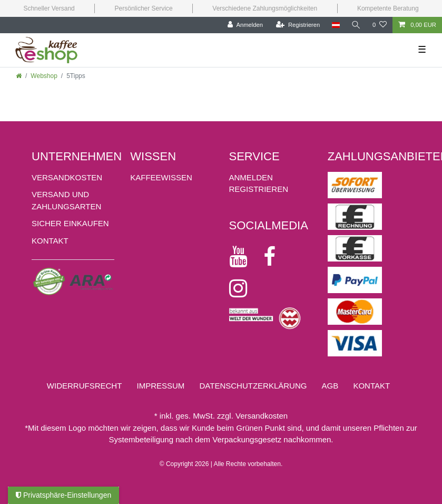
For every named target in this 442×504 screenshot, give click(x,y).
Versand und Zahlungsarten (66, 200)
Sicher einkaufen (70, 223)
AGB (330, 386)
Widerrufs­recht (85, 386)
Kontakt (50, 241)
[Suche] (356, 25)
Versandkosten (67, 177)
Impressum (160, 386)
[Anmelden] (245, 25)
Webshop (44, 76)
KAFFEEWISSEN (161, 177)
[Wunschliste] (380, 25)
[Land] (335, 25)
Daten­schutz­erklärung (253, 386)
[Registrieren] (298, 25)
